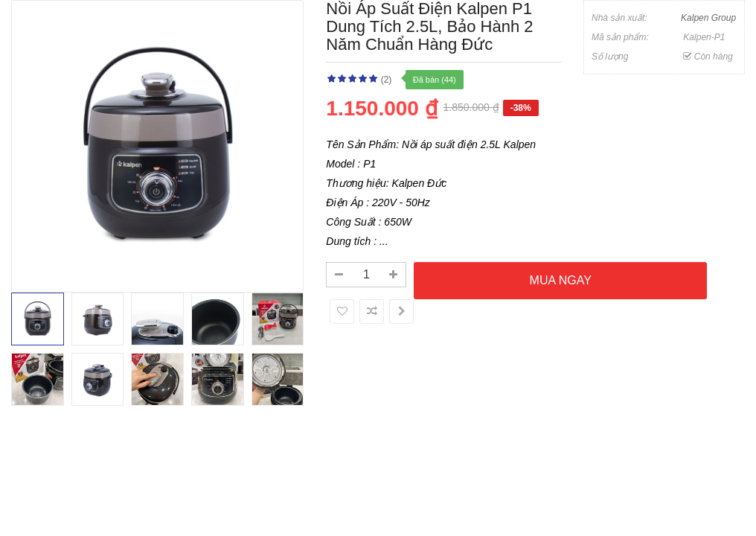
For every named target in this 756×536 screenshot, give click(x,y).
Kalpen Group (708, 18)
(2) (387, 80)
